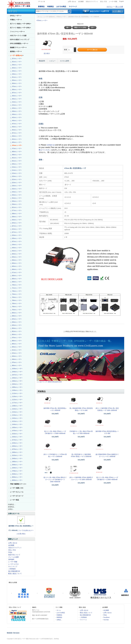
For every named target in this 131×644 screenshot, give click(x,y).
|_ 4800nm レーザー (16, 480)
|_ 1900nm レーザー (16, 452)
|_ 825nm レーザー (16, 319)
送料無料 (11, 559)
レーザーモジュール (17, 492)
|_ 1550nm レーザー (16, 437)
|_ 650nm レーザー (16, 254)
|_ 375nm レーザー (16, 86)
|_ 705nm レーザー (16, 285)
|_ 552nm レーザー (16, 198)
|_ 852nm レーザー (16, 331)
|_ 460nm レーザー (16, 136)
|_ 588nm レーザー (16, 214)
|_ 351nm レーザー (16, 77)
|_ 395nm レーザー (16, 90)
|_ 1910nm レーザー (16, 455)
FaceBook (107, 617)
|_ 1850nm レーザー (16, 446)
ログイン (110, 7)
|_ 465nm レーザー (16, 142)
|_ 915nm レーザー (16, 353)
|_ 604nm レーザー (16, 223)
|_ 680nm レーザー (16, 276)
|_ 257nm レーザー (16, 59)
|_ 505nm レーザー (16, 164)
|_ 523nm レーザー (16, 183)
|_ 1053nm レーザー (16, 378)
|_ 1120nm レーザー (16, 396)
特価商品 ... (12, 504)
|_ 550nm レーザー (16, 195)
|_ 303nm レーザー (16, 68)
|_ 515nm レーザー (16, 173)
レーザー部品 (14, 500)
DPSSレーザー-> (16, 16)
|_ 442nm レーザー (16, 117)
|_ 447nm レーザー (16, 124)
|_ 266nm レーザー (16, 65)
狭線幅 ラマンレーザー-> (18, 47)
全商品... (11, 509)
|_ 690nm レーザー (16, 282)
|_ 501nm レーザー (16, 161)
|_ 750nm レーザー (16, 294)
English (121, 1)
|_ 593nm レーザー (16, 220)
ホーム (40, 17)
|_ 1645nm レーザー (16, 443)
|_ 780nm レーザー (16, 300)
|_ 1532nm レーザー (16, 434)
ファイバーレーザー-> (17, 32)
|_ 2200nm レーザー (16, 468)
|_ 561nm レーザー (16, 207)
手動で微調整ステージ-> (18, 484)
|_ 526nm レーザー (16, 186)
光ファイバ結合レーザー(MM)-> (21, 24)
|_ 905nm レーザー (16, 347)
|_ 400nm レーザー (16, 96)
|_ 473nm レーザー (16, 148)
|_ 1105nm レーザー (16, 390)
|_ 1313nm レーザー (16, 412)
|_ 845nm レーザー (16, 325)
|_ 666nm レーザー (16, 269)
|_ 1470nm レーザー (16, 431)
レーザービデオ (13, 564)
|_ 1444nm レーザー (16, 424)
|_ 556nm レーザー (16, 204)
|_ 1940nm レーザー (16, 458)
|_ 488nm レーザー (16, 155)
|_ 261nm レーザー (16, 62)
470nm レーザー (62, 17)
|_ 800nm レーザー (16, 313)
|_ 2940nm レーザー (16, 474)
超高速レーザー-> (16, 51)
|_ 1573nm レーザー (16, 440)
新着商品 (41, 7)
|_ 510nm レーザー (16, 167)
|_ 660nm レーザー (16, 263)
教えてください (45, 150)
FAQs (10, 552)
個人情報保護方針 (14, 571)
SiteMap (56, 639)
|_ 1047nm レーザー (16, 375)
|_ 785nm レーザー (16, 303)
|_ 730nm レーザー (16, 291)
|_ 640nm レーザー (16, 248)
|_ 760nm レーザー (16, 297)
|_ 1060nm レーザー (16, 381)
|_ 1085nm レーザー (16, 387)
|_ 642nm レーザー (16, 251)
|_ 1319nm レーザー (16, 415)
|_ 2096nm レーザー (16, 465)
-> (17, 55)
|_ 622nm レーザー (16, 229)
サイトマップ (13, 566)
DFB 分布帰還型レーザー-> (19, 44)
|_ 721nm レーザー (16, 288)
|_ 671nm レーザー (16, 272)
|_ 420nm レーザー (16, 108)
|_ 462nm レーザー (16, 139)
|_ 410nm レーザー (16, 102)
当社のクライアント (92, 1)
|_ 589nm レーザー (16, 217)
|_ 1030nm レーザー (16, 369)
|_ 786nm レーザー (16, 307)
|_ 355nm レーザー (16, 80)
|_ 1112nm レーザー (16, 393)
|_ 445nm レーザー (16, 121)
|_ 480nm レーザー (16, 152)
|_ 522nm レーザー (16, 179)
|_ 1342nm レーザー (16, 418)
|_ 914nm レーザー (16, 350)
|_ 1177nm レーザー (16, 403)
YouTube (106, 620)
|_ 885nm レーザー (16, 344)
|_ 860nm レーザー (16, 334)
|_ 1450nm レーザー (16, 427)
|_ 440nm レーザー (16, 114)
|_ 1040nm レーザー (16, 372)
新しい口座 (119, 7)
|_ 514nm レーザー (16, 170)
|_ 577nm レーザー (16, 210)
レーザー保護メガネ (17, 488)
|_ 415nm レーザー (16, 105)
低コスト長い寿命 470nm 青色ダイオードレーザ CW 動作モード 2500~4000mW (55, 480)
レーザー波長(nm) (49, 17)
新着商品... (12, 507)
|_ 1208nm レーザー (16, 406)
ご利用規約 (12, 569)
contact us (51, 145)
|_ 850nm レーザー (16, 328)
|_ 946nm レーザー (16, 359)
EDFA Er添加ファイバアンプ (20, 40)
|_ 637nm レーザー (16, 241)
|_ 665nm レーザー (16, 266)
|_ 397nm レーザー (16, 93)
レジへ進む (117, 11)
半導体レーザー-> (16, 20)
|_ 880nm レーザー (16, 341)
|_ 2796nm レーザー (16, 471)
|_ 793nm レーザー (16, 310)
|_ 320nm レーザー (16, 71)
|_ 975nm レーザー (16, 362)
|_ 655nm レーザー (16, 257)
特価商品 (50, 7)
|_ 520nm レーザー (16, 176)
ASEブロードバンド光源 (18, 36)
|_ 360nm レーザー (16, 83)
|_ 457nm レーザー (16, 133)
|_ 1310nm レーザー (16, 409)
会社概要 (81, 1)
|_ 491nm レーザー (16, 158)
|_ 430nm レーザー (16, 111)
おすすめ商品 (61, 7)
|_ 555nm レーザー (16, 201)
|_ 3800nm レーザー (16, 477)
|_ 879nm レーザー (16, 338)
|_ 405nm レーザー (16, 99)
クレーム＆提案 (13, 557)
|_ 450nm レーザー (16, 127)
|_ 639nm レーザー (16, 245)
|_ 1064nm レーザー (16, 384)
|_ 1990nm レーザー (16, 462)
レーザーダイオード (17, 496)
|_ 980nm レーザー (16, 365)
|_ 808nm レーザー (16, 316)
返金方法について (14, 555)
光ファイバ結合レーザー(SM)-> (20, 28)
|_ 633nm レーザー (16, 235)
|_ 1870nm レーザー (16, 449)
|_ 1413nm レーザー (16, 421)
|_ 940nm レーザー (16, 356)
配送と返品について (15, 574)
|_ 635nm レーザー (16, 238)
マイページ (73, 7)
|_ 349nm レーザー (16, 74)
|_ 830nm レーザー (16, 322)
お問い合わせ (72, 1)
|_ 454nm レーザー (16, 130)
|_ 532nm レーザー (16, 189)
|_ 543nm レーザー (16, 192)
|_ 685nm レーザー (16, 279)
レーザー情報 (113, 1)
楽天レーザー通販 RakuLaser (27, 639)
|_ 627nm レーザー (16, 232)
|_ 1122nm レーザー (16, 400)
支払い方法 (103, 1)
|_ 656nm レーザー (16, 260)
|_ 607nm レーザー (16, 226)
